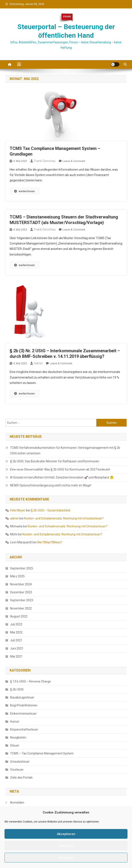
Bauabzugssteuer (22, 697)
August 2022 (19, 616)
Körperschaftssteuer (24, 729)
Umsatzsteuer (20, 762)
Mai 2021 (16, 656)
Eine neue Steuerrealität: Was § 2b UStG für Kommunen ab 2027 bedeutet (60, 469)
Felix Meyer (18, 510)
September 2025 (22, 568)
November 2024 (21, 584)
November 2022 (21, 608)
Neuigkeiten (18, 737)
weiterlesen (24, 191)
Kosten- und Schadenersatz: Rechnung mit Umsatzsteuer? (64, 518)
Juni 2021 (17, 648)
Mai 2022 (16, 632)
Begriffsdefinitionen (24, 705)
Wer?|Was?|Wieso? (50, 542)
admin (38, 363)
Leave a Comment (74, 161)
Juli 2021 (16, 640)
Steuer (15, 745)
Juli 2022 (16, 624)
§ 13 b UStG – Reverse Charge (30, 681)
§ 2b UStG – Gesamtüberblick (51, 510)
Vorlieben (66, 858)
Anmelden (17, 803)
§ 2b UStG (17, 689)
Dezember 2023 (21, 592)
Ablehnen (66, 846)
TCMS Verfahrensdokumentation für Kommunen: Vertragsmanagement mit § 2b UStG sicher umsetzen (65, 450)
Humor (15, 722)
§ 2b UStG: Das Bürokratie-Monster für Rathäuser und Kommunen (55, 461)
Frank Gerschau (45, 161)
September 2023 (22, 600)
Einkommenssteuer (23, 714)
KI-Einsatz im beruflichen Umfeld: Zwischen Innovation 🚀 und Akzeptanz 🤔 (62, 477)
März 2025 (17, 576)
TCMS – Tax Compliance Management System (42, 753)
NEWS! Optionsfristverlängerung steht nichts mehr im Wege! (51, 485)
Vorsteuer (17, 770)
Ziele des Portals (21, 778)
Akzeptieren (66, 834)
